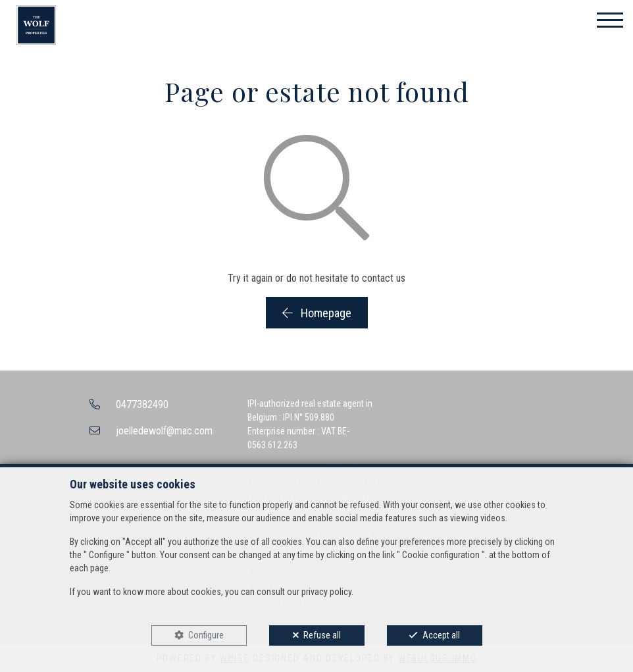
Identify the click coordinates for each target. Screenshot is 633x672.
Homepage (317, 313)
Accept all (441, 635)
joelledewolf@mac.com (164, 431)
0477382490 (142, 404)
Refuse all (322, 635)
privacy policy (326, 592)
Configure (206, 635)
